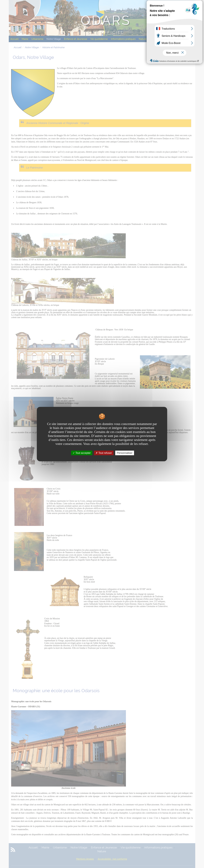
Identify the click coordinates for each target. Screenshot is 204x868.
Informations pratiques (123, 39)
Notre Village (54, 39)
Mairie (25, 39)
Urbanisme (37, 39)
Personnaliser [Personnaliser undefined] (125, 453)
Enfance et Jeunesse (76, 39)
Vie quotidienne (99, 39)
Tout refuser (104, 453)
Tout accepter (82, 453)
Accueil (14, 39)
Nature (143, 39)
